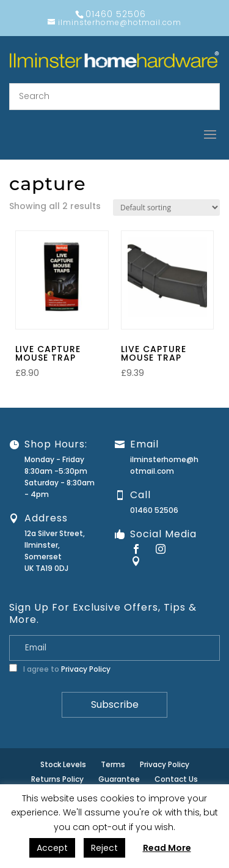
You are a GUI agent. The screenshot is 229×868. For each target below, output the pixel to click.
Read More (167, 848)
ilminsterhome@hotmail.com (164, 465)
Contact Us (176, 779)
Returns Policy (57, 779)
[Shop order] (166, 208)
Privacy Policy (86, 669)
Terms (113, 764)
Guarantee (119, 779)
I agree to (60, 669)
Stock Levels (63, 764)
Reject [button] (104, 848)
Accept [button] (52, 848)
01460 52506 (154, 510)
